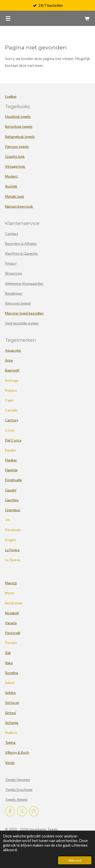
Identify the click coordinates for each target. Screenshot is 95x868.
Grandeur (13, 510)
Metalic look (15, 196)
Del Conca (13, 440)
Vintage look (15, 166)
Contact (12, 233)
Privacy (11, 263)
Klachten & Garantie (22, 253)
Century (12, 420)
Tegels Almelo (16, 799)
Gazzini (11, 490)
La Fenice (12, 550)
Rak (8, 653)
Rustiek (11, 186)
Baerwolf (12, 370)
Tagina (10, 742)
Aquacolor (13, 350)
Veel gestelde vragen (22, 323)
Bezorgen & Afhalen (21, 243)
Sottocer (12, 702)
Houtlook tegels (18, 116)
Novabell (12, 613)
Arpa (9, 360)
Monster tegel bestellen (24, 313)
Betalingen (14, 293)
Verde (10, 763)
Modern (12, 176)
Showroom (14, 273)
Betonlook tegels (19, 126)
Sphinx (10, 693)
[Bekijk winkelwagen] (87, 18)
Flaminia (11, 470)
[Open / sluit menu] (8, 18)
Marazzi (11, 583)
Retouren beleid (18, 303)
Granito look (15, 156)
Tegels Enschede (19, 789)
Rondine (12, 673)
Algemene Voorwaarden (24, 283)
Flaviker (11, 460)
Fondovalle (14, 480)
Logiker (11, 96)
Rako (9, 663)
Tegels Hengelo (18, 780)
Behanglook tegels (20, 137)
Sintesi (11, 713)
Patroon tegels (17, 146)
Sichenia (12, 723)
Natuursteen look (19, 206)
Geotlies (12, 500)
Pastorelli (13, 633)
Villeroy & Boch (17, 752)
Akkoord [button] (75, 860)
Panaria (11, 623)
